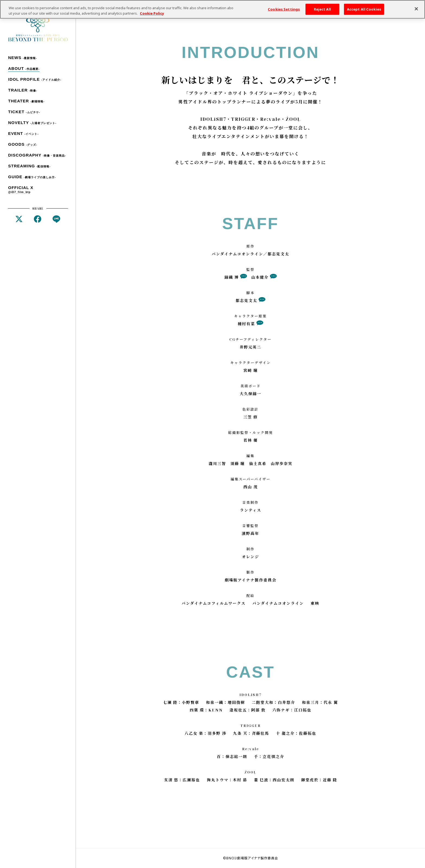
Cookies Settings (284, 9)
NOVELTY (32, 123)
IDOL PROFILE (35, 79)
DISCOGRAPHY (37, 155)
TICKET (24, 112)
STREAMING (29, 166)
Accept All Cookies (364, 9)
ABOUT (24, 68)
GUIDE (32, 177)
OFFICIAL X (21, 190)
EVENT (23, 133)
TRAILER (23, 90)
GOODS (23, 144)
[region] (212, 9)
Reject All (322, 9)
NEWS (23, 58)
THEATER (26, 101)
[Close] (416, 9)
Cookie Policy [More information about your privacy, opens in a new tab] (152, 13)
